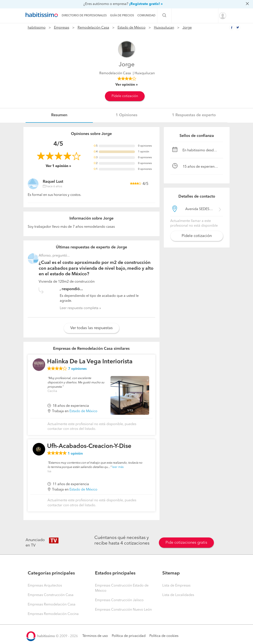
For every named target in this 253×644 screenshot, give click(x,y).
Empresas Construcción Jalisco (119, 600)
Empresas (62, 28)
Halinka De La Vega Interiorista (90, 362)
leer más (118, 467)
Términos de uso (95, 636)
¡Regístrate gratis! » (146, 4)
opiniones (77, 369)
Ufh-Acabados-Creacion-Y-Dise (89, 446)
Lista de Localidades (178, 595)
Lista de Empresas (176, 586)
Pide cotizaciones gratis (186, 543)
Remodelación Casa (93, 28)
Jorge (187, 28)
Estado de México (132, 28)
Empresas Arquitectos (45, 586)
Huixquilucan (164, 28)
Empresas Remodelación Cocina (53, 614)
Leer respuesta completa (79, 308)
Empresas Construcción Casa (51, 595)
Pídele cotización (125, 96)
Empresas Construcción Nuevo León (123, 610)
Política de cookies (164, 636)
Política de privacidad (129, 636)
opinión (75, 454)
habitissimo (37, 28)
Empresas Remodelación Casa (52, 605)
